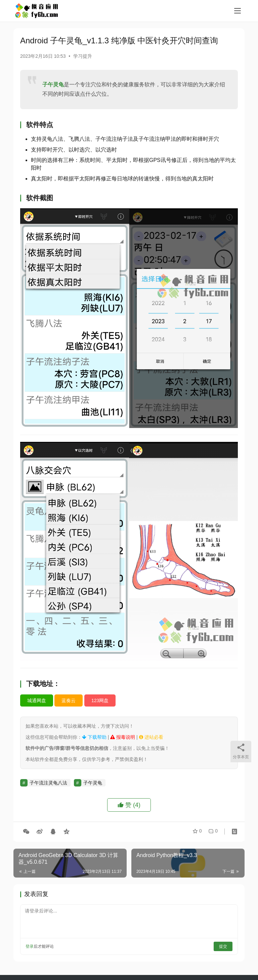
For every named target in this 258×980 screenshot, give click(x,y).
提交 (223, 946)
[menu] (238, 11)
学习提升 (83, 56)
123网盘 (100, 700)
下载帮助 (94, 737)
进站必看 (151, 737)
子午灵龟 (53, 84)
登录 (30, 946)
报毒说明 (123, 737)
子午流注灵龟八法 (48, 783)
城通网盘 (37, 700)
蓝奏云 (69, 700)
